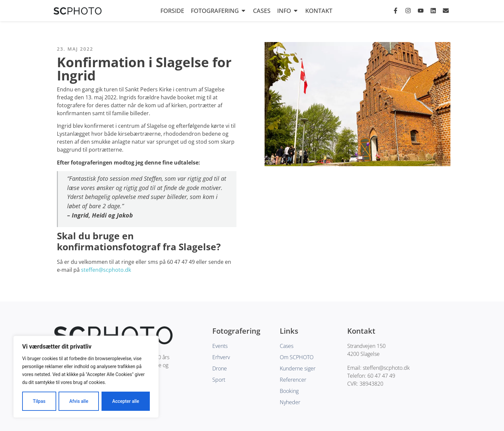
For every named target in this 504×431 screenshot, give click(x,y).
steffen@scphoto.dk (106, 270)
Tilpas (39, 401)
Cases (262, 11)
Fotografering (219, 11)
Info (288, 11)
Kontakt (319, 11)
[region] (86, 377)
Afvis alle (79, 401)
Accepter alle (126, 401)
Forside (172, 11)
